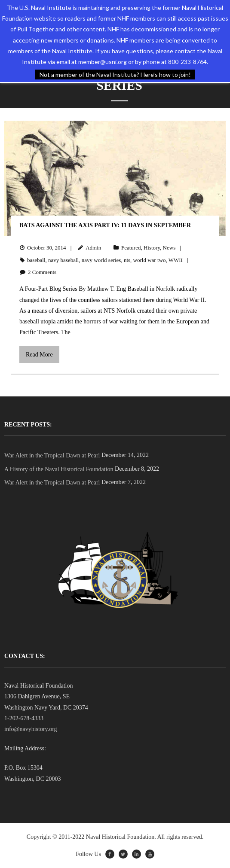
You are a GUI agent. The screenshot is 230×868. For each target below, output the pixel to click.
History (152, 248)
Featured (131, 248)
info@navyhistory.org (31, 729)
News (169, 248)
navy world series (101, 260)
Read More (39, 355)
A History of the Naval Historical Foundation (59, 469)
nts (127, 260)
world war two (150, 260)
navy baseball (63, 260)
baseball (36, 260)
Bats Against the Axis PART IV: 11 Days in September (105, 225)
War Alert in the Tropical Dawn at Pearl (52, 455)
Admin (93, 248)
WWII (176, 260)
